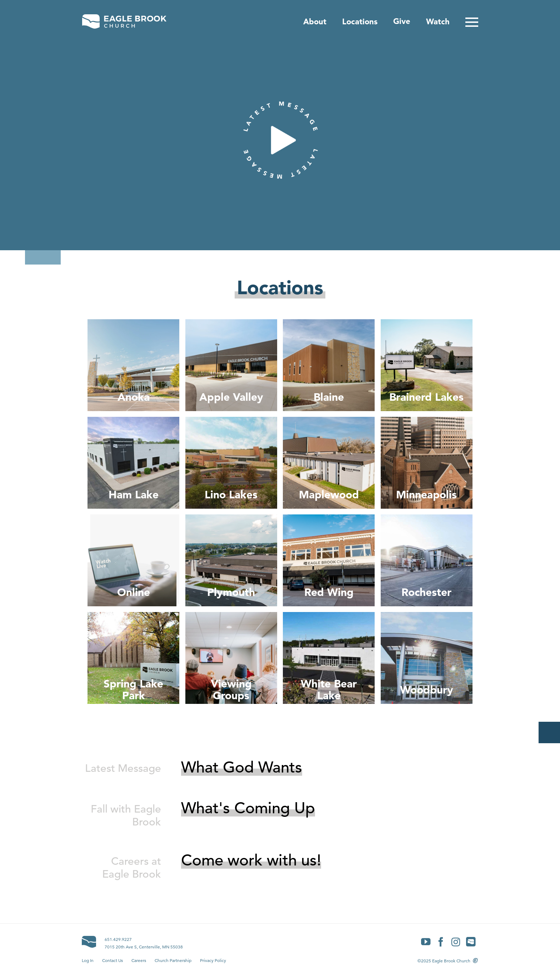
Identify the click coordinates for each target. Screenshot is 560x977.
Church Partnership (173, 960)
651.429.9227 (118, 939)
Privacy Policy (213, 960)
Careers (139, 960)
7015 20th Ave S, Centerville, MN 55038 (144, 947)
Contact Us (112, 960)
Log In (88, 960)
